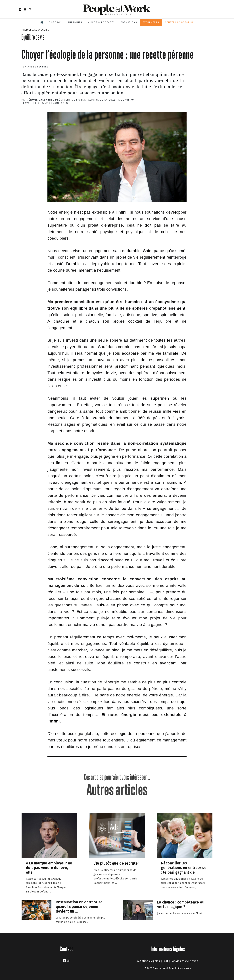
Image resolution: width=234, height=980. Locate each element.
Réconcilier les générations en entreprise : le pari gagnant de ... (184, 868)
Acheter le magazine (179, 22)
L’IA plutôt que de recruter (116, 863)
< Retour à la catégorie (35, 30)
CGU (165, 961)
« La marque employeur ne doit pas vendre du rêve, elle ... (49, 868)
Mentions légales (149, 961)
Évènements (151, 22)
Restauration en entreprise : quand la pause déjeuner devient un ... (80, 907)
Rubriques (75, 22)
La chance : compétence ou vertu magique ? (181, 904)
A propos (55, 22)
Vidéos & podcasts (101, 22)
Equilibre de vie (33, 37)
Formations (129, 22)
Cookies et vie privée (184, 961)
